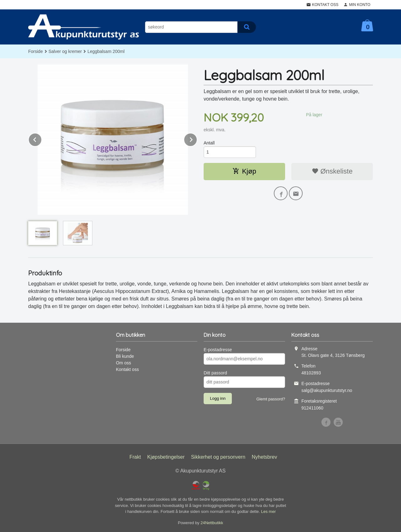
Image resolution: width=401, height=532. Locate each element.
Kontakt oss (127, 369)
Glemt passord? (271, 399)
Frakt (135, 457)
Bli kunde (125, 356)
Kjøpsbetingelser (166, 457)
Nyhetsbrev (265, 457)
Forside (36, 51)
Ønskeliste (332, 171)
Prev (42, 139)
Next (197, 139)
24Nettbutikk (212, 523)
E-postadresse (218, 350)
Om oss (123, 363)
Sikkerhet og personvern (218, 457)
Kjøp (244, 171)
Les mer (268, 511)
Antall (209, 143)
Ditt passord (215, 373)
